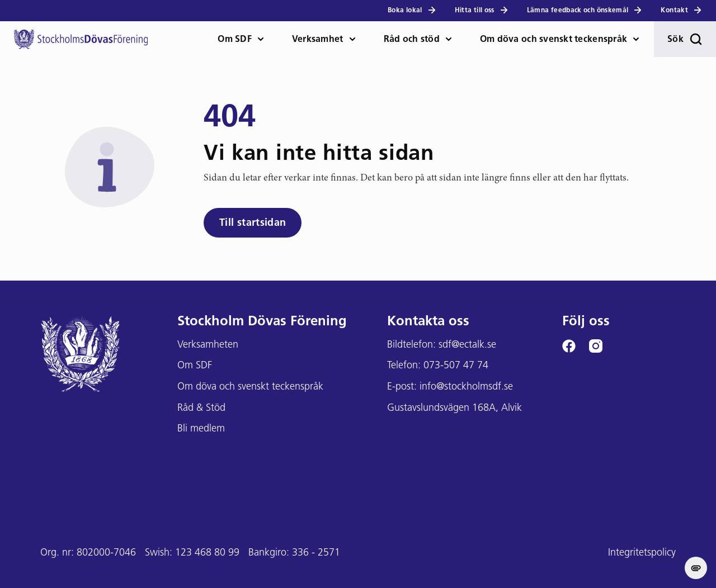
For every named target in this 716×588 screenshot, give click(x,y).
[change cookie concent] (696, 568)
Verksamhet (318, 40)
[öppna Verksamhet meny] (357, 39)
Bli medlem (201, 429)
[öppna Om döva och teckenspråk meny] (640, 39)
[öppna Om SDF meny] (265, 39)
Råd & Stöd (201, 408)
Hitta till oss (482, 10)
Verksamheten (208, 345)
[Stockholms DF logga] (81, 39)
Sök (685, 39)
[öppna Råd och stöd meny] (453, 39)
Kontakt (682, 10)
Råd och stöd (412, 40)
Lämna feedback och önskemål (585, 10)
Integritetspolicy (642, 553)
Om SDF (235, 40)
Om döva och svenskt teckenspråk (554, 40)
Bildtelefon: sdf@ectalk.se (442, 345)
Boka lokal (412, 10)
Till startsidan (253, 223)
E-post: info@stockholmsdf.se (450, 387)
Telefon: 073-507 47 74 (438, 366)
